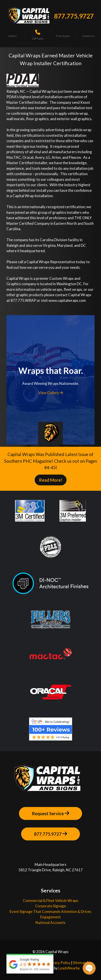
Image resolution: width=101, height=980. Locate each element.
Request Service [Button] (51, 813)
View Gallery (51, 393)
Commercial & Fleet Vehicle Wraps (50, 901)
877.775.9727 (74, 16)
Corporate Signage (50, 906)
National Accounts (50, 923)
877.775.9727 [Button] (51, 834)
